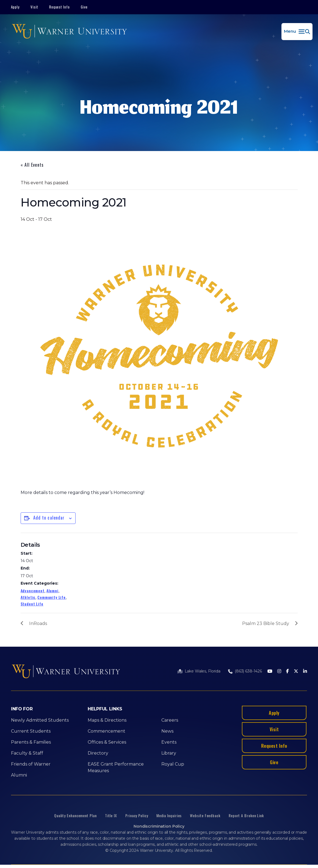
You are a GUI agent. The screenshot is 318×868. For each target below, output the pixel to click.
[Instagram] (279, 672)
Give (84, 7)
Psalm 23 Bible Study (266, 623)
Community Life (52, 597)
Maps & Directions (107, 720)
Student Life (32, 604)
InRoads (38, 623)
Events (169, 742)
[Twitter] (296, 672)
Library (169, 753)
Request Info (60, 7)
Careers (170, 720)
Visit (34, 7)
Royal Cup (173, 764)
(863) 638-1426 (248, 671)
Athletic (28, 597)
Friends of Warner (31, 764)
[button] (297, 32)
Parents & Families (31, 742)
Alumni (52, 591)
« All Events (32, 165)
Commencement (107, 731)
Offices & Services (107, 742)
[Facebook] (287, 672)
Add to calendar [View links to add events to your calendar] (49, 518)
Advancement (33, 591)
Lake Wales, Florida (203, 671)
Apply (15, 7)
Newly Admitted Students (40, 720)
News (167, 731)
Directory (98, 753)
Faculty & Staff (27, 753)
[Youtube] (270, 672)
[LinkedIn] (305, 672)
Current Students (31, 731)
